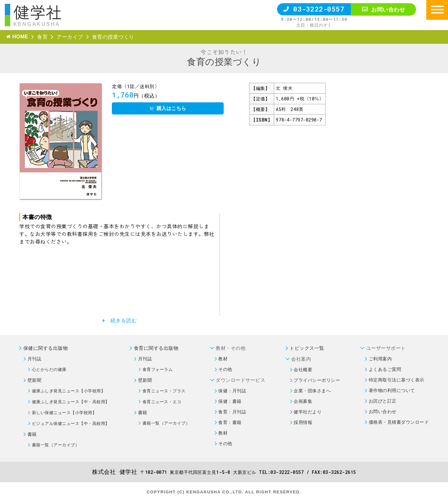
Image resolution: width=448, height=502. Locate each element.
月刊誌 (35, 359)
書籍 (32, 434)
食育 (42, 37)
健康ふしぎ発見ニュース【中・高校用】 (71, 402)
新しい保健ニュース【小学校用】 (64, 412)
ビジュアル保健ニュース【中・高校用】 (71, 423)
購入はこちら (168, 108)
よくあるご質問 (385, 369)
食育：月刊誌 (232, 412)
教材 (223, 359)
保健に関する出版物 (46, 348)
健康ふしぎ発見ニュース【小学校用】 (69, 391)
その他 (225, 369)
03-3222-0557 (314, 9)
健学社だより (308, 412)
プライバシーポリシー (317, 380)
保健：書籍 (230, 401)
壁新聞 (35, 380)
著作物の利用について (392, 390)
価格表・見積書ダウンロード (399, 422)
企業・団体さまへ (312, 391)
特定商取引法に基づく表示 (397, 380)
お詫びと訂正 (383, 401)
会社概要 (303, 369)
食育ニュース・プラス (164, 391)
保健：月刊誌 (232, 391)
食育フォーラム (158, 369)
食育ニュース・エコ (162, 402)
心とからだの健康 (49, 369)
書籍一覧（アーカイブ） (56, 445)
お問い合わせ (383, 9)
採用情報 (303, 422)
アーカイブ (70, 37)
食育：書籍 (230, 422)
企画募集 (303, 401)
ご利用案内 (380, 359)
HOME (20, 37)
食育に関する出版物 (156, 348)
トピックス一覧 (307, 348)
